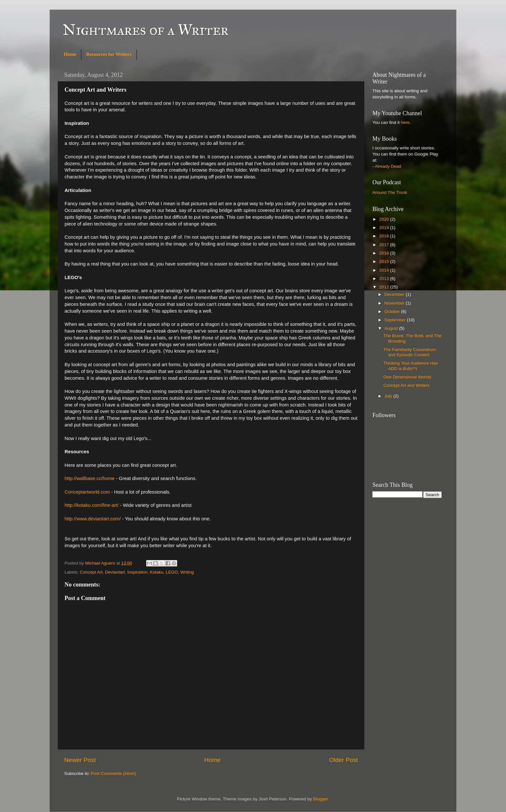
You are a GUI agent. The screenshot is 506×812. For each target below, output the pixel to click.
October (393, 311)
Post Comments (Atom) (114, 773)
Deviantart (115, 572)
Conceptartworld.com (87, 492)
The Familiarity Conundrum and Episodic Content (410, 352)
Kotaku (157, 572)
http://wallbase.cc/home (90, 478)
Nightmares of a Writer (146, 30)
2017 (385, 245)
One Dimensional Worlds (407, 377)
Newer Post (80, 760)
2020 (385, 219)
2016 (385, 253)
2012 (385, 287)
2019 (385, 228)
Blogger (320, 799)
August (392, 328)
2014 (385, 270)
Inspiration (137, 572)
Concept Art (91, 572)
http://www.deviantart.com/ (93, 519)
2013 (385, 279)
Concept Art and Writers (406, 385)
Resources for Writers (109, 54)
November (395, 303)
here (405, 122)
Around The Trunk (390, 192)
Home (70, 54)
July (389, 396)
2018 (385, 236)
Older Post (344, 760)
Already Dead (388, 166)
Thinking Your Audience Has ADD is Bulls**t (411, 366)
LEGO (172, 572)
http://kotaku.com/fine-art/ (91, 505)
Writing (187, 572)
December (395, 294)
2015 (385, 261)
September (396, 320)
